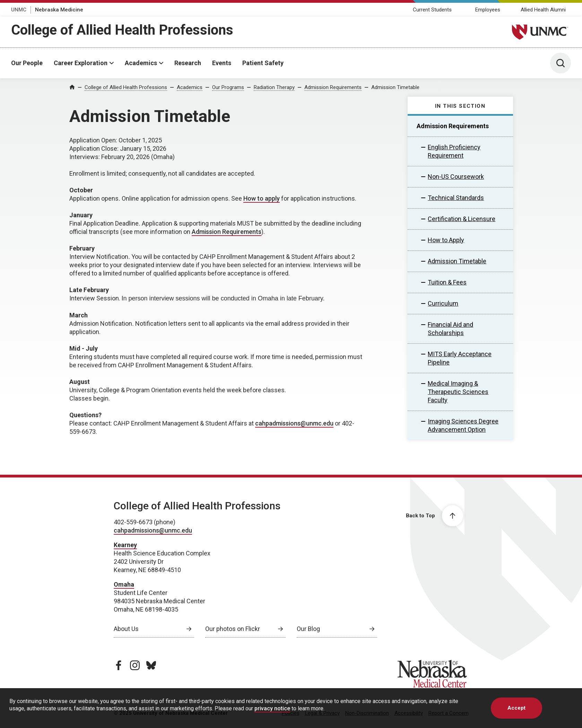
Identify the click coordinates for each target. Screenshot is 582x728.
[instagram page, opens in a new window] (135, 665)
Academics (141, 63)
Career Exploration (81, 63)
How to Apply (446, 240)
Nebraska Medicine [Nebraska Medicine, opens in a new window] (59, 10)
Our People (27, 63)
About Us (126, 629)
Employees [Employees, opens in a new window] (488, 10)
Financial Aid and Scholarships (450, 329)
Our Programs (228, 87)
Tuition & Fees (447, 282)
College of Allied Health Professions (122, 30)
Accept (516, 708)
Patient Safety (263, 63)
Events (222, 63)
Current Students (432, 10)
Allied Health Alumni (543, 10)
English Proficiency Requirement (454, 151)
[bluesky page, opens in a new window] (151, 665)
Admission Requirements (333, 87)
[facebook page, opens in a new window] (119, 665)
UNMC (19, 10)
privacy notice (272, 708)
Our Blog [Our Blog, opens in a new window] (308, 629)
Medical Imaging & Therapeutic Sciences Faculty (458, 392)
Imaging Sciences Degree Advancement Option (463, 425)
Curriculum (443, 303)
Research (188, 63)
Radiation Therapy (274, 87)
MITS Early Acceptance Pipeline (460, 358)
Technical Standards (456, 198)
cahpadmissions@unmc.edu (153, 530)
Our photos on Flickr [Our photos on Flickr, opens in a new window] (233, 629)
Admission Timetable (395, 87)
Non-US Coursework (456, 177)
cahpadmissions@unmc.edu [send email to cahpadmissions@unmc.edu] (294, 423)
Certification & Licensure (462, 219)
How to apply (262, 198)
